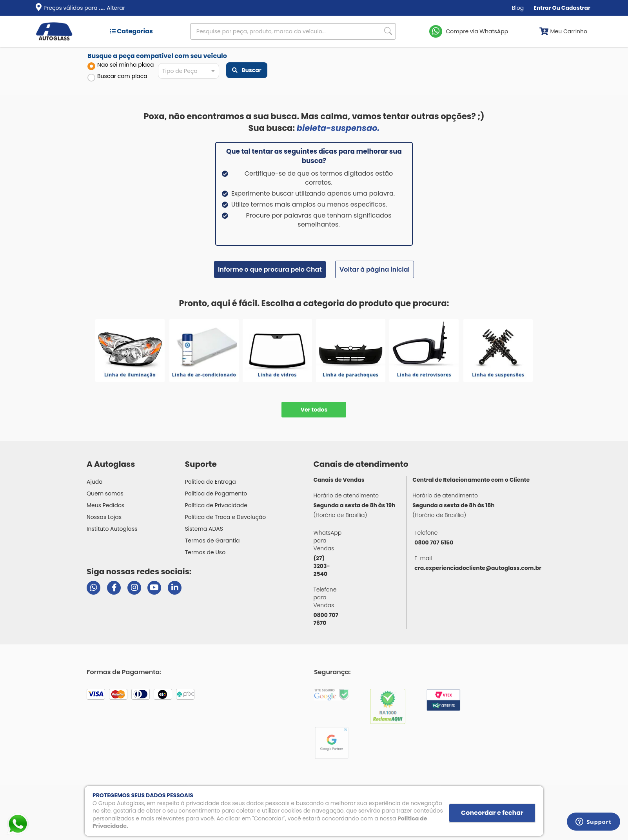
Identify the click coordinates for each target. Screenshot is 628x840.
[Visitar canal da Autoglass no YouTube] (154, 588)
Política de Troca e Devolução (226, 517)
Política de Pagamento (216, 493)
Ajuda (95, 482)
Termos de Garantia (212, 541)
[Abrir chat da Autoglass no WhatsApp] (93, 588)
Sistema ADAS (204, 529)
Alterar (116, 8)
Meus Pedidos (105, 505)
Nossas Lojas (104, 517)
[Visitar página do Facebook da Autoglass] (114, 588)
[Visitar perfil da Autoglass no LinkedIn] (175, 588)
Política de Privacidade (216, 505)
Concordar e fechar (492, 813)
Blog (518, 8)
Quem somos (105, 493)
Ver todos (314, 410)
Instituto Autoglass (112, 529)
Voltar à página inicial (375, 269)
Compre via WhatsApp (477, 31)
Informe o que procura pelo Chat (270, 269)
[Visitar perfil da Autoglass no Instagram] (134, 588)
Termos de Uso (205, 552)
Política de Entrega (211, 482)
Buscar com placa (117, 77)
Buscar (247, 70)
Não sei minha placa (121, 65)
